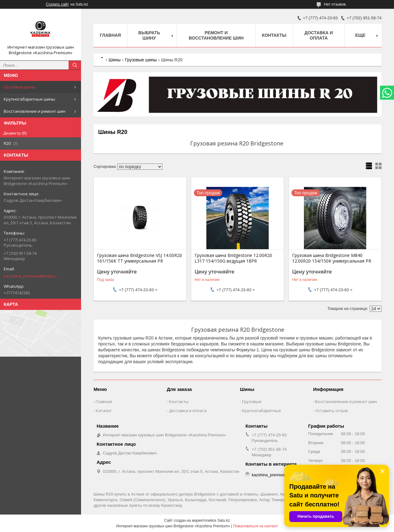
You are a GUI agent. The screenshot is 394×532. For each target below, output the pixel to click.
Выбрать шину (149, 35)
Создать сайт (57, 4)
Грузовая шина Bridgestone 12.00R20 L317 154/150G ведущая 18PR (233, 258)
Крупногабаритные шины (29, 99)
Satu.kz (223, 520)
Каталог (104, 411)
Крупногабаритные (262, 411)
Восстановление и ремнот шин (346, 401)
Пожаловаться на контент (255, 526)
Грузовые (252, 401)
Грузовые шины (20, 87)
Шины (114, 60)
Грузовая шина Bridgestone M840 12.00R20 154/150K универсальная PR (332, 258)
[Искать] (75, 65)
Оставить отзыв (332, 411)
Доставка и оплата (319, 35)
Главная (110, 35)
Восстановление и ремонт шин (35, 111)
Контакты (274, 35)
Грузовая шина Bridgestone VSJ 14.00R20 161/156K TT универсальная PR (139, 258)
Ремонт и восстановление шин (216, 35)
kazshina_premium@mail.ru (30, 276)
